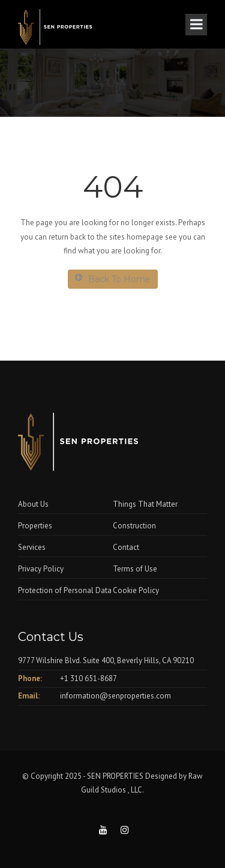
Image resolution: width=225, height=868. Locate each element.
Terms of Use (135, 569)
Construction (134, 526)
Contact (126, 547)
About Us (33, 504)
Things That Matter (145, 504)
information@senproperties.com (115, 696)
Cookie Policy (136, 590)
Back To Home (113, 279)
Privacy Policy (41, 569)
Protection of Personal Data (65, 590)
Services (32, 547)
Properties (35, 526)
